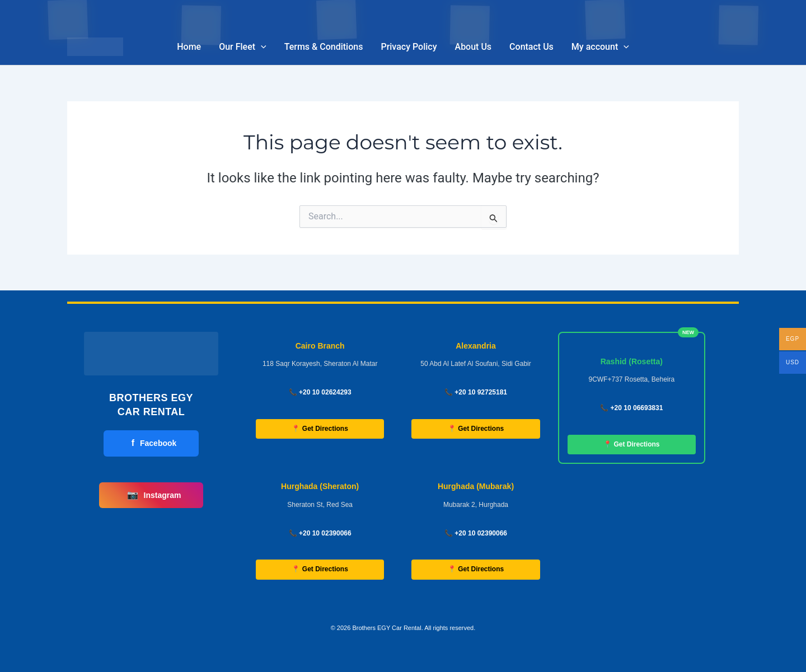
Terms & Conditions (324, 47)
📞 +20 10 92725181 (476, 392)
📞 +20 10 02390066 (320, 533)
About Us (474, 47)
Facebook (154, 443)
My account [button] (600, 47)
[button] (261, 47)
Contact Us (531, 47)
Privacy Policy (409, 47)
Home (189, 47)
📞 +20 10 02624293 (320, 392)
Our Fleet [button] (243, 47)
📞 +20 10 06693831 (631, 408)
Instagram (154, 495)
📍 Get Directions (320, 429)
